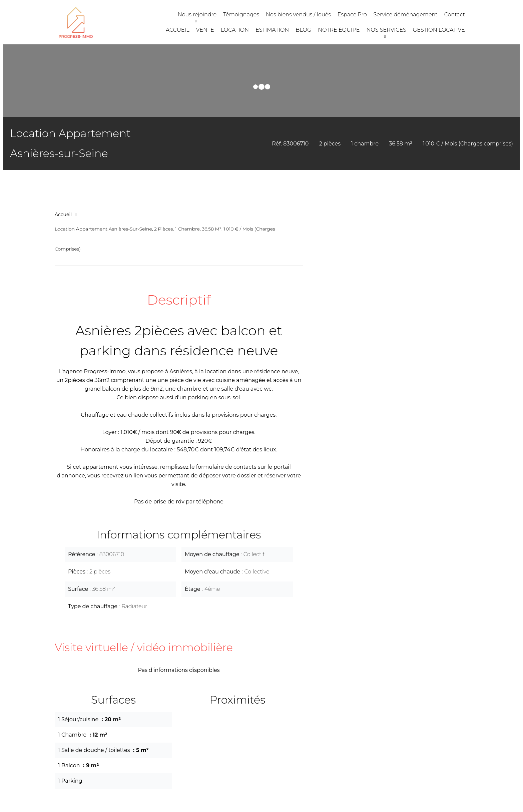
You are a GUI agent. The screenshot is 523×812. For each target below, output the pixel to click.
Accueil (63, 215)
